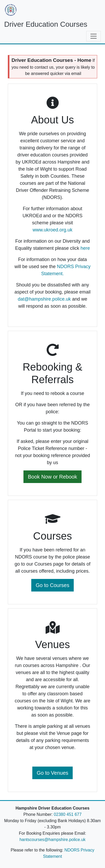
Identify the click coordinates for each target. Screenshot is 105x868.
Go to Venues (52, 773)
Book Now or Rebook (52, 477)
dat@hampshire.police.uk (44, 299)
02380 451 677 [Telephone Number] (68, 814)
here (85, 248)
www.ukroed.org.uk (52, 230)
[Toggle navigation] (94, 36)
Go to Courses (52, 585)
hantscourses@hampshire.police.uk (53, 840)
